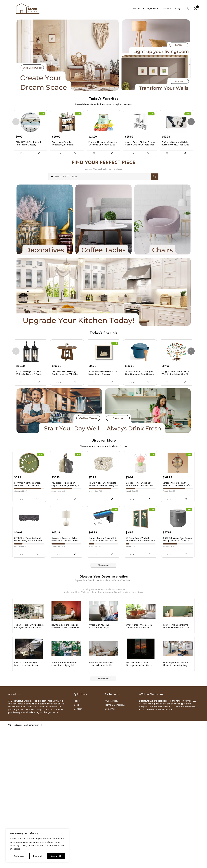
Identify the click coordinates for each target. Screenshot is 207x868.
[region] (37, 845)
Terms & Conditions (115, 752)
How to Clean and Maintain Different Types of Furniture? (66, 672)
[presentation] (16, 122)
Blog (177, 8)
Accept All (56, 856)
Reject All (38, 856)
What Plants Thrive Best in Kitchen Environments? (139, 672)
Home (136, 8)
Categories (150, 8)
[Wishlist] (189, 9)
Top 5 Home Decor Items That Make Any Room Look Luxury (176, 673)
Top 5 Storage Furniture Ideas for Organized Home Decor (29, 672)
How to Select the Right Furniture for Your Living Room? (26, 712)
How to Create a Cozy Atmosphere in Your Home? (140, 711)
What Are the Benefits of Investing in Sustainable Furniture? (101, 712)
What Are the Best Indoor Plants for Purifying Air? (64, 711)
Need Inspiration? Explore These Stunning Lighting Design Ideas (175, 712)
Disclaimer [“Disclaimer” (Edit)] (110, 756)
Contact (167, 8)
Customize (19, 856)
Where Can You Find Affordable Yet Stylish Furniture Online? (99, 673)
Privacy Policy (111, 748)
